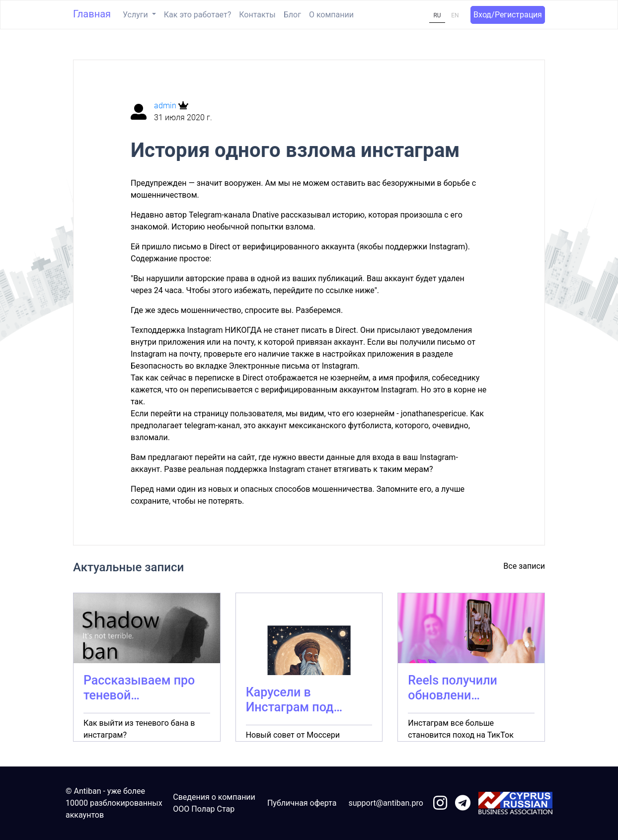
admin (166, 106)
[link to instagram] (440, 803)
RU (437, 15)
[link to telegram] (463, 803)
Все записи (524, 566)
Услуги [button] (136, 15)
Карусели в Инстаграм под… (294, 700)
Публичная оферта (302, 803)
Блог (292, 15)
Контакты (257, 15)
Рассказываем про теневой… (139, 688)
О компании (331, 15)
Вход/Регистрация (508, 15)
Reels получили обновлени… (452, 688)
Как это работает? (197, 15)
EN (455, 15)
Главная (92, 14)
